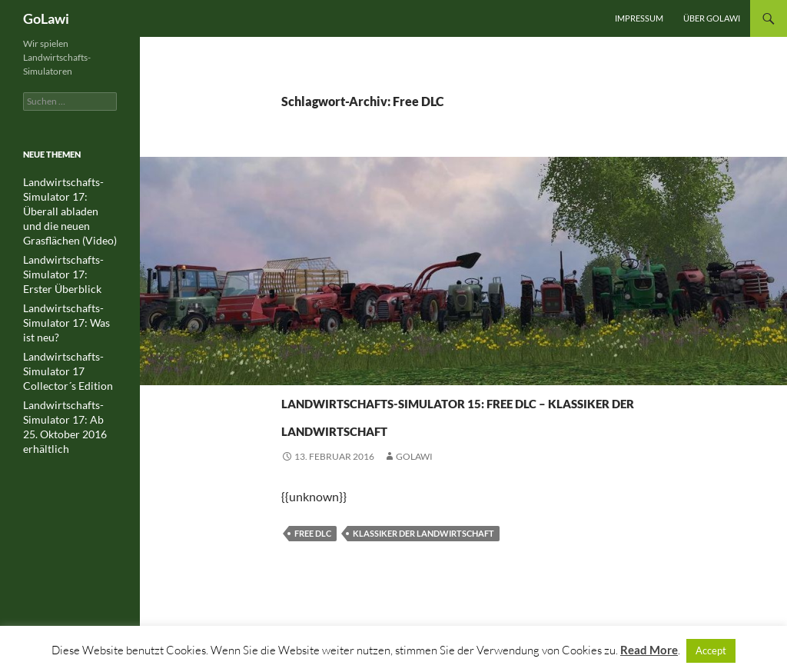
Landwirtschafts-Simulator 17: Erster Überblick (63, 256)
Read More (649, 650)
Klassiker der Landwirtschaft (423, 589)
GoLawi (46, 18)
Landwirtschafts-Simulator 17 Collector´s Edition (68, 348)
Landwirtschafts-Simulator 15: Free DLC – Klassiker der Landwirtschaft (440, 440)
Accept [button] (711, 650)
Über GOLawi (712, 18)
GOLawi (414, 512)
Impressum (639, 18)
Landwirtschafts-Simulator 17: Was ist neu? (65, 302)
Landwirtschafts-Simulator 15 (362, 373)
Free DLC (313, 589)
